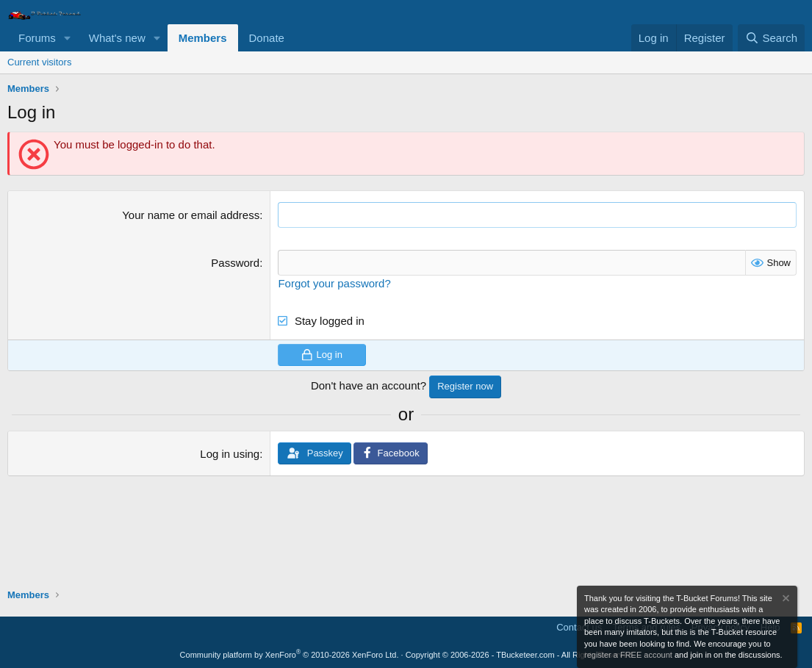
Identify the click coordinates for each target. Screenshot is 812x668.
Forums (37, 38)
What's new (117, 38)
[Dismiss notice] (785, 600)
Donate (267, 38)
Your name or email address (191, 215)
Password (235, 263)
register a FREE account (628, 655)
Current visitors (39, 62)
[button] (68, 38)
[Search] (771, 38)
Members (203, 38)
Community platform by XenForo (290, 655)
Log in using (230, 454)
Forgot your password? (334, 283)
